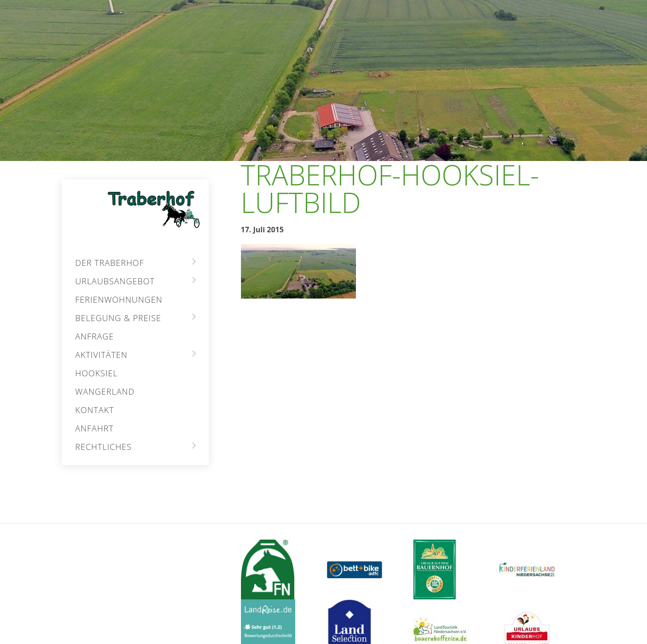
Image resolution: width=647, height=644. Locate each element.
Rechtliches (104, 447)
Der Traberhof (110, 263)
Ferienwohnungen (119, 299)
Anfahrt (95, 428)
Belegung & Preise (118, 318)
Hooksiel (97, 373)
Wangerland (105, 391)
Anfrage (95, 336)
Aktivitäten (102, 355)
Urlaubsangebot (115, 281)
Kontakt (95, 410)
